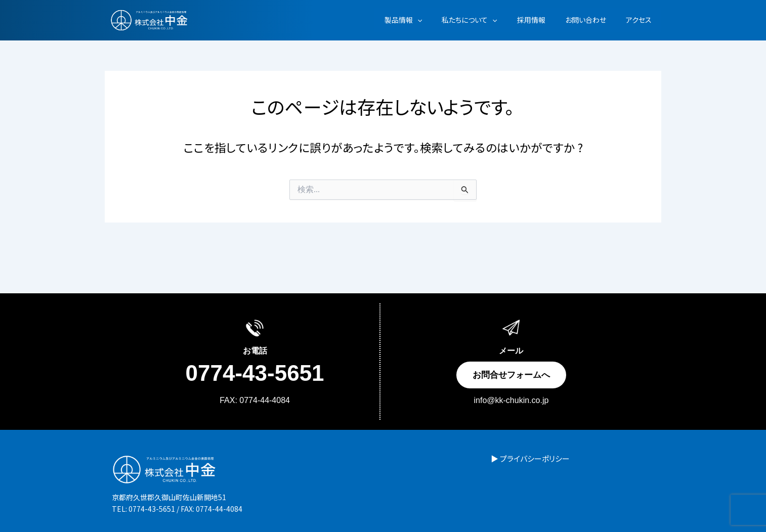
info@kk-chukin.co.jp (512, 400)
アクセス (641, 20)
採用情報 (545, 20)
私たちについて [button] (489, 20)
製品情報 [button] (428, 20)
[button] (442, 20)
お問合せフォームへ (511, 375)
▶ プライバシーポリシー (523, 458)
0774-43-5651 (255, 373)
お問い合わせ (594, 20)
